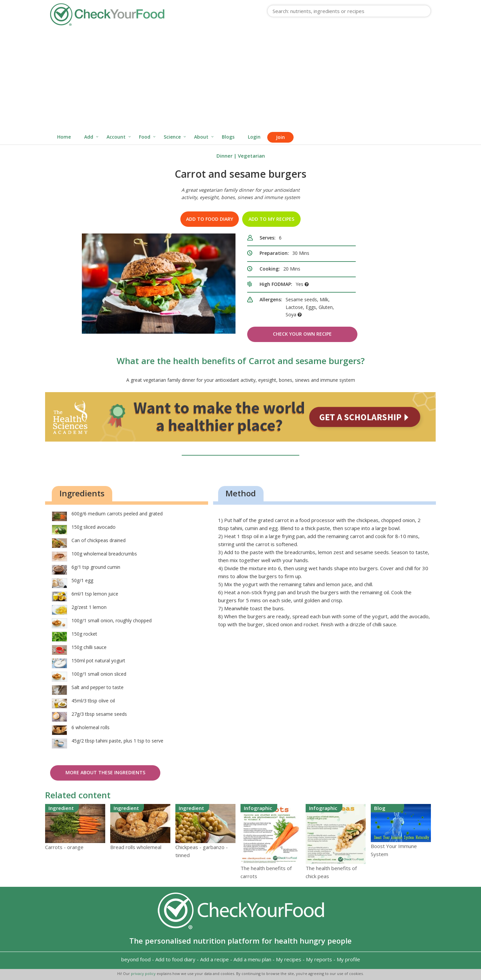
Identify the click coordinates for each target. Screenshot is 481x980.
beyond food (136, 959)
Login (254, 137)
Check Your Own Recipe (302, 334)
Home (64, 137)
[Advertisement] (240, 79)
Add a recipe (214, 959)
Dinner (224, 156)
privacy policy (144, 973)
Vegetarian (251, 156)
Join (280, 137)
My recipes (289, 959)
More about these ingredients (105, 772)
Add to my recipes (271, 219)
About (201, 137)
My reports (319, 959)
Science (172, 137)
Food (145, 137)
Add (89, 137)
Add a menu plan (252, 959)
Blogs (228, 137)
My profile (348, 959)
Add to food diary (210, 219)
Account (116, 137)
